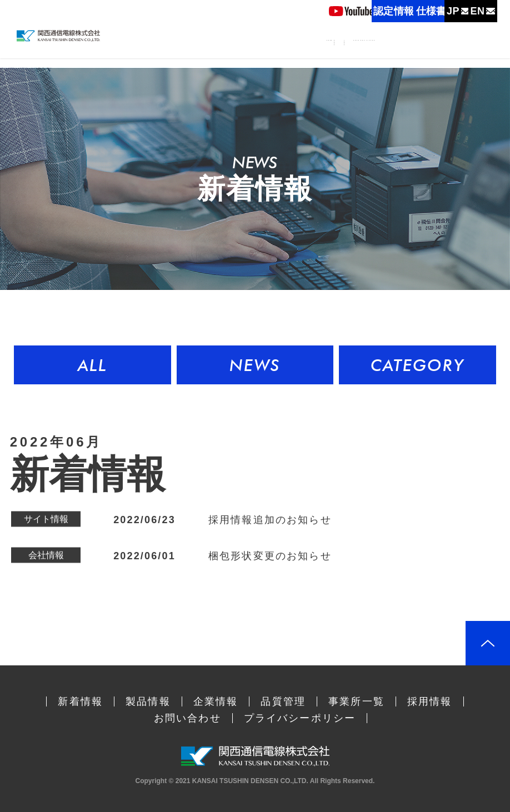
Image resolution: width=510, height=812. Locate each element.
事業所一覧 (419, 47)
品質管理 (369, 47)
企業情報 (314, 55)
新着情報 (224, 47)
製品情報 (266, 55)
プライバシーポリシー (300, 718)
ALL (92, 365)
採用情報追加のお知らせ (270, 522)
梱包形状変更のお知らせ (270, 558)
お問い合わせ (187, 718)
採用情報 (470, 47)
